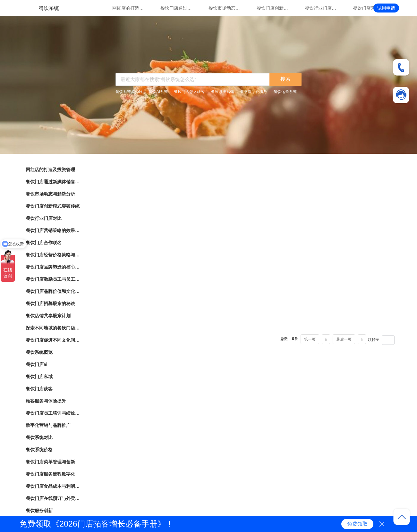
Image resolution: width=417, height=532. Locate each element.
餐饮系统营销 (223, 92)
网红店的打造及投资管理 (128, 8)
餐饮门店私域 (39, 377)
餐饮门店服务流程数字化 (50, 474)
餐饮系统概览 (39, 352)
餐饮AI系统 (158, 92)
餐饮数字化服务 (254, 92)
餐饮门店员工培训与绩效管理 (53, 413)
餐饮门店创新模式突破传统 (273, 8)
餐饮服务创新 (39, 511)
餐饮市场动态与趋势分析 (225, 8)
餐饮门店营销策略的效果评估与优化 (369, 8)
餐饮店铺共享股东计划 (48, 316)
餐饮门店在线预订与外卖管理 (53, 498)
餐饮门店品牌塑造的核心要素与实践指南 (53, 267)
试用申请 (386, 8)
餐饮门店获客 (39, 389)
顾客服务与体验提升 (46, 401)
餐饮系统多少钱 (129, 92)
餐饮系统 (49, 8)
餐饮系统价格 (39, 450)
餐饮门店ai (37, 364)
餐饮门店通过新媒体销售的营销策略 (176, 8)
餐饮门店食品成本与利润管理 (53, 486)
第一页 (310, 339)
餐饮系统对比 (39, 437)
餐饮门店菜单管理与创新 (50, 462)
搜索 (285, 79)
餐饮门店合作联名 (44, 243)
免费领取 (357, 524)
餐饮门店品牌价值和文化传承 (53, 291)
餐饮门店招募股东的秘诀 (50, 303)
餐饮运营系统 (285, 92)
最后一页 (344, 339)
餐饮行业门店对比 (321, 8)
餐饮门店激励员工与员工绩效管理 (53, 279)
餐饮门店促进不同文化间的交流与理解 (53, 340)
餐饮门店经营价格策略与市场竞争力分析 (53, 255)
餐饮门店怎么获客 (189, 92)
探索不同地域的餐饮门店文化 (53, 328)
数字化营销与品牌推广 (48, 425)
